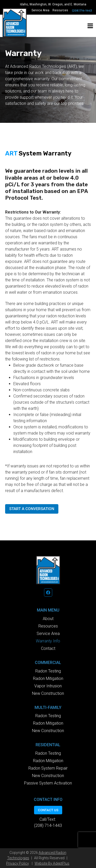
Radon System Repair (48, 768)
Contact (48, 648)
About (48, 619)
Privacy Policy (18, 863)
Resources (60, 10)
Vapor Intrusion (48, 686)
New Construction (48, 693)
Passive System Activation (48, 783)
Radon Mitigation (48, 678)
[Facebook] (48, 593)
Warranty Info (48, 641)
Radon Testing (48, 671)
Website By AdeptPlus (52, 863)
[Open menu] (90, 26)
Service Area (40, 10)
